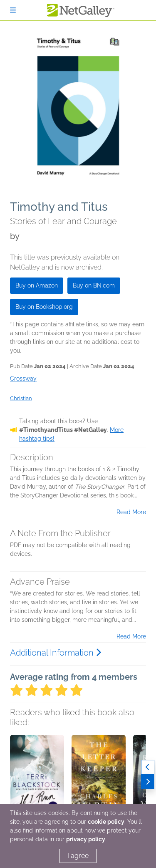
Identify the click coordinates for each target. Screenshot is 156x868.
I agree (78, 856)
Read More (131, 512)
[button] (37, 779)
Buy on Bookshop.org (44, 307)
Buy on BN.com (94, 285)
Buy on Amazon (37, 285)
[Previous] (148, 767)
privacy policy (86, 839)
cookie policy (106, 822)
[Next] (148, 782)
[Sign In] (13, 10)
